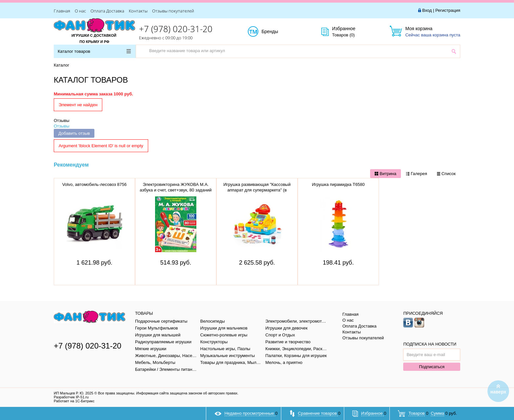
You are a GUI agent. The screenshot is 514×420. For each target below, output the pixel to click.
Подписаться (432, 367)
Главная (62, 11)
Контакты (138, 11)
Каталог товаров (94, 51)
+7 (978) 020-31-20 (176, 29)
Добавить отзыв (74, 133)
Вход (427, 10)
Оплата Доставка (107, 11)
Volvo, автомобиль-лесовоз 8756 (95, 184)
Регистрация (448, 10)
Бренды (277, 32)
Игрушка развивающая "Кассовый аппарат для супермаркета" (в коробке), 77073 (257, 190)
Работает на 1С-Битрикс (74, 401)
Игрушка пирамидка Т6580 (338, 184)
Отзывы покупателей (173, 11)
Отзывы (62, 120)
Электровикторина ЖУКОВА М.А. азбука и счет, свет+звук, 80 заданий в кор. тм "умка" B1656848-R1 (176, 190)
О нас (80, 11)
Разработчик (71, 397)
